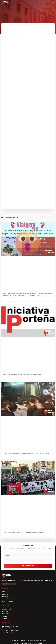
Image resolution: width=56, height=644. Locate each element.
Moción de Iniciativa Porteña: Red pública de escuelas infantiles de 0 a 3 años (22, 374)
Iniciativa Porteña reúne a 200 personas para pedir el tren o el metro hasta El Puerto (23, 532)
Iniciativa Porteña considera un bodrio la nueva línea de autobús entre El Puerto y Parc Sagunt (26, 453)
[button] (54, 3)
